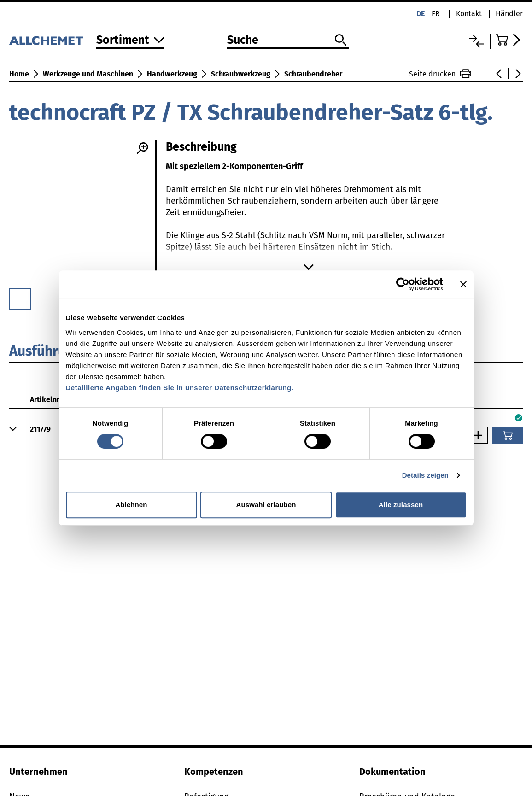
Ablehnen (131, 505)
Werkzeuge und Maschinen (88, 74)
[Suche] (288, 41)
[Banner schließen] (463, 284)
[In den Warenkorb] (508, 435)
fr (436, 14)
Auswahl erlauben (266, 505)
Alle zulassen (401, 505)
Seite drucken (440, 74)
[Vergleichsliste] (476, 41)
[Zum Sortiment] (130, 41)
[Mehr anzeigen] (309, 267)
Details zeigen (425, 475)
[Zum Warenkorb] (509, 40)
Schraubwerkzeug (241, 74)
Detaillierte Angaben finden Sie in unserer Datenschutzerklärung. (180, 388)
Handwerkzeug (172, 74)
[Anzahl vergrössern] (480, 435)
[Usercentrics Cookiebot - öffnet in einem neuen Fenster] (403, 284)
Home (19, 74)
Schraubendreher (313, 74)
